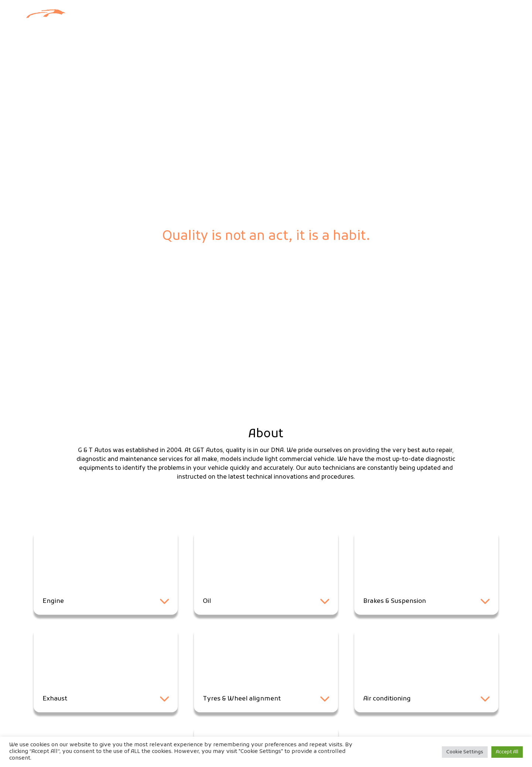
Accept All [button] (507, 752)
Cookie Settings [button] (465, 752)
